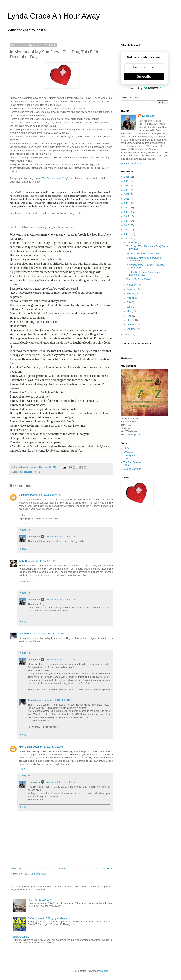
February (132, 324)
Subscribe (144, 77)
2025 (127, 181)
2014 (127, 230)
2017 (127, 216)
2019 (127, 208)
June (130, 307)
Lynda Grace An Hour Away (54, 16)
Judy (21, 561)
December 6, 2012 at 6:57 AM (60, 600)
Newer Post (17, 869)
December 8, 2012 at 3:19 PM (57, 700)
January (131, 329)
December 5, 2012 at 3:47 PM (40, 561)
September (133, 294)
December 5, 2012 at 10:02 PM (48, 634)
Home (62, 869)
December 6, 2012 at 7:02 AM (60, 660)
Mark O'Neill (25, 747)
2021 (127, 199)
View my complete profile (133, 163)
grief (20, 472)
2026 (127, 177)
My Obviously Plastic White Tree (143, 253)
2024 (127, 186)
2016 (127, 221)
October (131, 289)
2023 (127, 190)
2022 (127, 194)
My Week (128, 452)
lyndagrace (34, 537)
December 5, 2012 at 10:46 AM (46, 495)
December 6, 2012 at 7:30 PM (60, 782)
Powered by (144, 88)
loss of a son (34, 472)
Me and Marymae (132, 469)
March (130, 320)
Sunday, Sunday (21, 937)
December (132, 242)
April (129, 316)
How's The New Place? (40, 900)
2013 (127, 234)
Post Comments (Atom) (35, 874)
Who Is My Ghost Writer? (139, 279)
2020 (127, 203)
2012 (127, 239)
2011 (127, 334)
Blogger (104, 971)
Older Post (106, 869)
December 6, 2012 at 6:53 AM (60, 537)
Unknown (24, 495)
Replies (26, 530)
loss (25, 472)
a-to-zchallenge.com (131, 434)
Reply (22, 523)
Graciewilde (25, 634)
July (129, 302)
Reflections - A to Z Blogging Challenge (48, 918)
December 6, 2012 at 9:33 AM (48, 747)
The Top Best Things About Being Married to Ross (143, 273)
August (131, 298)
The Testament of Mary (55, 178)
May (129, 311)
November (132, 285)
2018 (127, 212)
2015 (127, 225)
